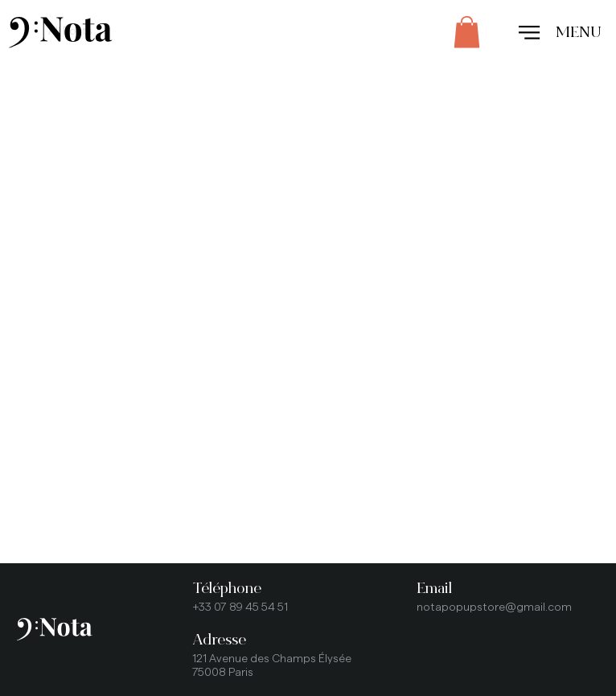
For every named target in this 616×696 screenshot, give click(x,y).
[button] (467, 32)
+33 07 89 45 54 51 (240, 607)
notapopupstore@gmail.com (494, 607)
